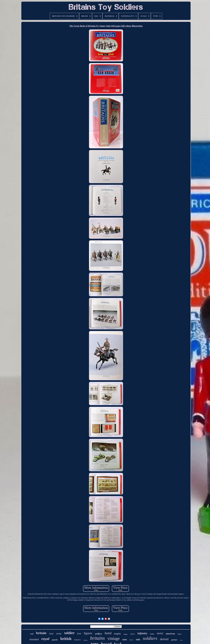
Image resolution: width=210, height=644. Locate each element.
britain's (77, 640)
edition (86, 640)
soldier (69, 633)
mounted (34, 639)
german (174, 640)
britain (41, 633)
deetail (164, 639)
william (132, 634)
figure (180, 634)
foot (79, 634)
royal (45, 639)
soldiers (150, 638)
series (152, 634)
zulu (138, 639)
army (59, 633)
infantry (142, 633)
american (170, 634)
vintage (114, 638)
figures (88, 633)
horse (131, 640)
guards (55, 640)
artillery (99, 634)
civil (32, 634)
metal (160, 633)
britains (97, 638)
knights (117, 634)
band (108, 633)
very (51, 633)
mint (125, 640)
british (66, 639)
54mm (125, 634)
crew (181, 640)
